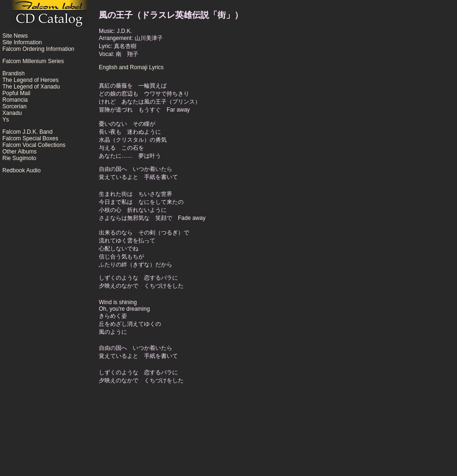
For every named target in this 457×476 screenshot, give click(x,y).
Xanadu (12, 113)
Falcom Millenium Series (33, 61)
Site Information (22, 42)
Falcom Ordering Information (38, 49)
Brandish (13, 73)
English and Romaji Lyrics (131, 67)
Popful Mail (16, 93)
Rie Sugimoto (19, 158)
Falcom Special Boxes (30, 138)
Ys (6, 120)
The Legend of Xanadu (31, 87)
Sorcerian (14, 106)
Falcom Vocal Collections (34, 145)
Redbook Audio (21, 170)
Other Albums (20, 152)
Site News (15, 36)
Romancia (15, 100)
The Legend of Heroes (30, 80)
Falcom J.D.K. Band (28, 132)
